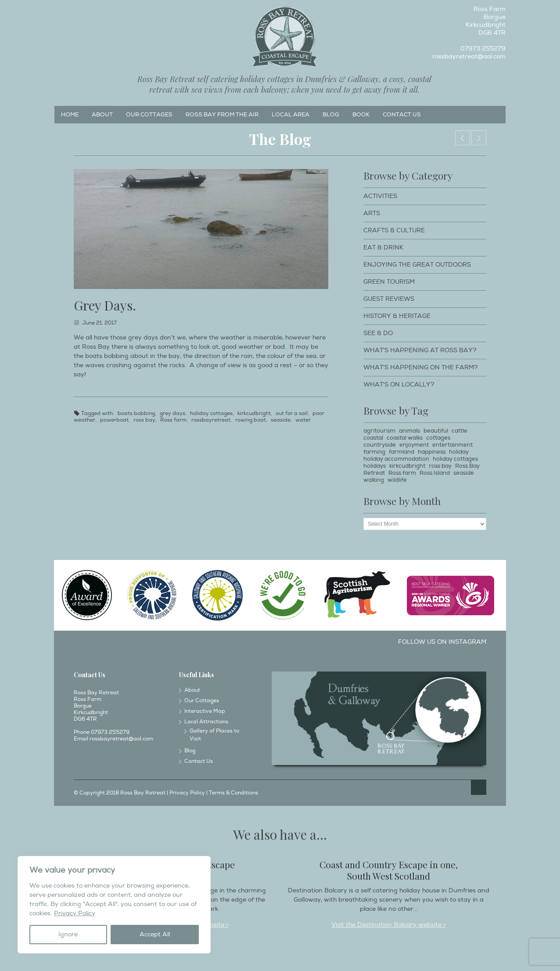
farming (374, 452)
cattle (459, 431)
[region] (114, 905)
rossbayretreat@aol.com (469, 56)
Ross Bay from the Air (222, 115)
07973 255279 (483, 49)
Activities (380, 196)
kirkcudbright (254, 413)
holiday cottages (211, 413)
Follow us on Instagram (442, 642)
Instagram (75, 11)
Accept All (155, 934)
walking (374, 480)
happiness (432, 452)
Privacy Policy (75, 913)
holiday (459, 452)
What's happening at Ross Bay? (420, 350)
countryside (380, 445)
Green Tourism (389, 282)
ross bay (144, 420)
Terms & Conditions (233, 793)
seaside (281, 420)
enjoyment (414, 445)
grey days (172, 413)
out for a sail (292, 413)
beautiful (436, 431)
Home (70, 115)
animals (409, 431)
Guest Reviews (389, 299)
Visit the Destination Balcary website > (388, 925)
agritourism (379, 431)
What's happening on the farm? (421, 367)
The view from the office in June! (479, 138)
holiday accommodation (396, 459)
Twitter (90, 11)
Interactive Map (205, 711)
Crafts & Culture (394, 230)
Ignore (68, 934)
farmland (402, 452)
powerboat (114, 420)
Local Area (291, 115)
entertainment (452, 445)
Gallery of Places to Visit (214, 735)
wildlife (397, 480)
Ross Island (435, 473)
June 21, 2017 (99, 323)
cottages (438, 438)
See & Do (378, 333)
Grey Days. (105, 305)
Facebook (61, 11)
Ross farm (173, 420)
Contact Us (402, 115)
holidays (375, 466)
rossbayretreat (211, 420)
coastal (373, 438)
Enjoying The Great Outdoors (417, 265)
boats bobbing (136, 413)
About (102, 115)
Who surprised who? (463, 138)
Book (361, 115)
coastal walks (405, 438)
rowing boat (251, 420)
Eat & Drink (383, 247)
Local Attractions (206, 722)
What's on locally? (399, 384)
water (303, 420)
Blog (331, 115)
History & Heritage (397, 316)
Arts (372, 213)
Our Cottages (149, 115)
